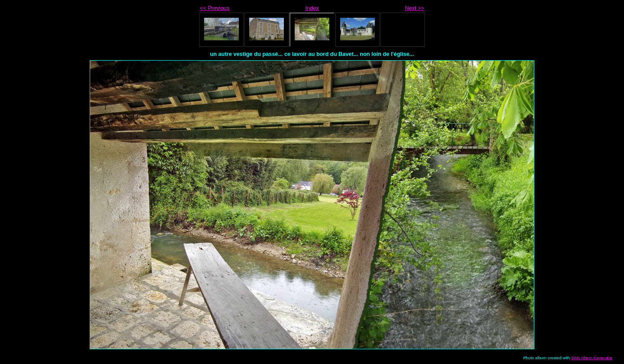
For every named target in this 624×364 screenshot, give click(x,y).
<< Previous (214, 8)
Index (312, 8)
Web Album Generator (592, 358)
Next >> (414, 8)
